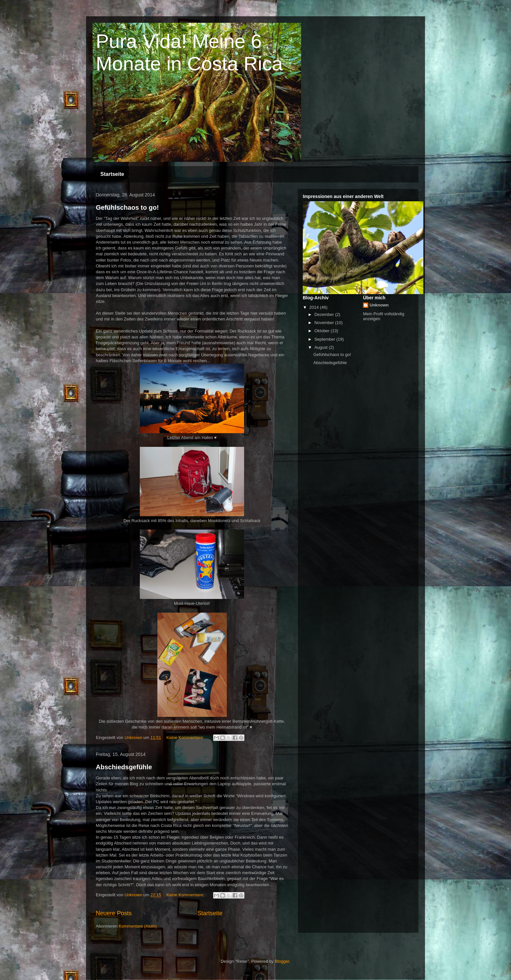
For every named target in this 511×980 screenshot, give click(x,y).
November (325, 323)
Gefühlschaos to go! (127, 207)
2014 (315, 307)
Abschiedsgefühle (124, 767)
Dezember (325, 314)
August (322, 347)
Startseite (112, 174)
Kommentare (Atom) (138, 926)
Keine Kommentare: (186, 738)
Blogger (282, 961)
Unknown (379, 305)
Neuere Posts (114, 913)
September (325, 339)
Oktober (323, 331)
